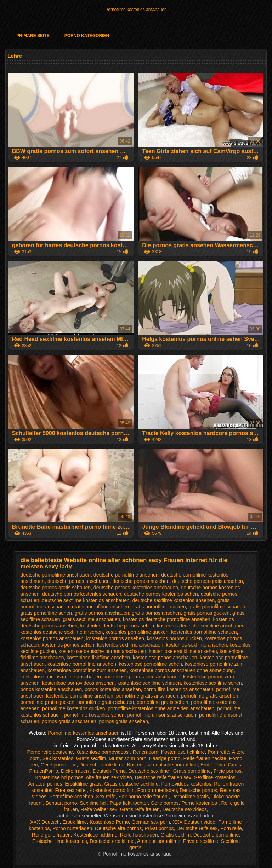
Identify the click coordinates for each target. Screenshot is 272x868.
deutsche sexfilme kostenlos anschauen (86, 600)
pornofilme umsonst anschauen (162, 715)
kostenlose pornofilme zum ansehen (87, 670)
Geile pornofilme (58, 765)
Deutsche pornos (198, 790)
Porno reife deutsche (50, 752)
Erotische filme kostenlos (60, 841)
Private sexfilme (201, 841)
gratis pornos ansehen (156, 613)
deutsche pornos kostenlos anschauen (136, 588)
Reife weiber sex (99, 809)
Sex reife (106, 797)
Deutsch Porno (109, 771)
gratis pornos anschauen (102, 613)
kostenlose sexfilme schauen (149, 683)
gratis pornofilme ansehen (100, 607)
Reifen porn (146, 752)
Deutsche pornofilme (216, 835)
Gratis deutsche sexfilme (131, 784)
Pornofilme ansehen (71, 797)
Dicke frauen (75, 771)
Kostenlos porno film (112, 790)
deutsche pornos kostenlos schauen (82, 594)
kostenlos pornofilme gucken (137, 632)
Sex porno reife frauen (143, 797)
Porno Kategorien (87, 36)
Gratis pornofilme (192, 771)
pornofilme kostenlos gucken (73, 708)
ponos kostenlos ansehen (113, 689)
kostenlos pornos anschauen (52, 638)
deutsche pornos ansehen (141, 581)
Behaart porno (61, 803)
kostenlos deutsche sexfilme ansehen (62, 632)
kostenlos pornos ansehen (115, 638)
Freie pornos (228, 771)
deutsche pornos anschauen (79, 581)
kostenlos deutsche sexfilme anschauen (201, 626)
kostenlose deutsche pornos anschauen (103, 651)
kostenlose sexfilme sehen (212, 683)
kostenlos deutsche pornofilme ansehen (167, 619)
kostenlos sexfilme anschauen (130, 645)
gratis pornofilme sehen (46, 613)
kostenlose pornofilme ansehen (82, 664)
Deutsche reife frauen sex (163, 777)
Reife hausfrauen (139, 835)
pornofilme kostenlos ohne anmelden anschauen (161, 708)
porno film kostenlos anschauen (179, 689)
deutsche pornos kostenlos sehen (161, 594)
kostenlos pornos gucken (174, 638)
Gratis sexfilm (91, 758)
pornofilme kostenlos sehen (94, 715)
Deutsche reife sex (197, 828)
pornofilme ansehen (92, 696)
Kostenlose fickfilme (183, 752)
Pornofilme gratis (190, 797)
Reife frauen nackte (205, 758)
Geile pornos (165, 803)
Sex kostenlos (58, 758)
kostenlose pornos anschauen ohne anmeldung (182, 670)
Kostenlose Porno (109, 822)
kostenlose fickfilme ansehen (98, 658)
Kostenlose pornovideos (103, 752)
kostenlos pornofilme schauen (204, 632)
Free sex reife (71, 790)
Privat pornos (159, 828)
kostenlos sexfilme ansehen (197, 645)
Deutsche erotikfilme (102, 765)
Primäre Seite (33, 36)
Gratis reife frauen (140, 809)
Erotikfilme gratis (83, 784)
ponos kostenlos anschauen (51, 689)
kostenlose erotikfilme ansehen (183, 651)
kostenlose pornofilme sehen (150, 664)
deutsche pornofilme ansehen (126, 575)
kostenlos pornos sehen (68, 645)
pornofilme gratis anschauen (147, 696)
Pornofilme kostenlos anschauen (136, 10)
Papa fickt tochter (129, 803)
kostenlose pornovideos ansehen (78, 683)
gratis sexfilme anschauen (91, 619)
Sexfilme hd (93, 803)
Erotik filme (75, 822)
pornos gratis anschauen (69, 721)
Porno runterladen (157, 790)
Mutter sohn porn (127, 758)
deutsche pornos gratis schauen (56, 588)
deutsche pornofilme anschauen (56, 575)
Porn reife (218, 752)
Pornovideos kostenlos (186, 784)
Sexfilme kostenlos (215, 777)
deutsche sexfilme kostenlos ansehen (174, 600)
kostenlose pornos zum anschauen (142, 677)
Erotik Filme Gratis (221, 765)
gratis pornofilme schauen (217, 607)
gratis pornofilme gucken (159, 607)
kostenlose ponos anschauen (165, 658)
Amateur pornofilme (159, 841)
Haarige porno (165, 758)
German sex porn (151, 822)
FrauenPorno (44, 771)
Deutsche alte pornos (118, 828)
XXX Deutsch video (194, 822)
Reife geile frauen (51, 835)
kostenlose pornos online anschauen (61, 677)
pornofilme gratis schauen (106, 702)
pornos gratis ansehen (123, 721)
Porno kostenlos (200, 803)
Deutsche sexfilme (149, 771)
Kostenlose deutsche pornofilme (162, 765)
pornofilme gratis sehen (163, 702)
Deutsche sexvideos (185, 809)
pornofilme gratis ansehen (209, 696)
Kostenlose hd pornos (59, 777)
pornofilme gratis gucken (48, 702)
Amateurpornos (45, 784)
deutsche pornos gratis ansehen (208, 581)
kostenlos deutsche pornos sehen (117, 626)
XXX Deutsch (45, 822)
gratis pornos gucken (206, 613)
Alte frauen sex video (109, 777)
